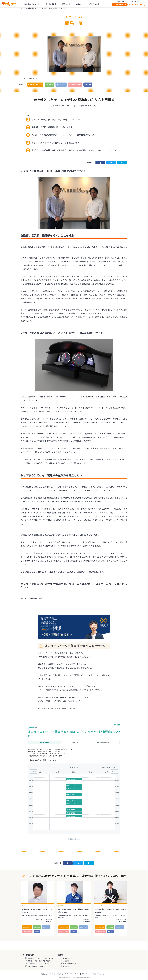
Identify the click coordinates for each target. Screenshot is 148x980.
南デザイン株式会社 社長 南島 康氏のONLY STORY (56, 119)
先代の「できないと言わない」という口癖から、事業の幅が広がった (63, 135)
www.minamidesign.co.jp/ (32, 598)
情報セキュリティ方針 (89, 974)
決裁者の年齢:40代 (75, 84)
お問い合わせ (93, 4)
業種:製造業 (49, 84)
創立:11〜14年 (120, 927)
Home (23, 8)
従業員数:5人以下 (27, 927)
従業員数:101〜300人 (35, 84)
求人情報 (52, 974)
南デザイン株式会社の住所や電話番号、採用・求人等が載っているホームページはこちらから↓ (76, 150)
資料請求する (120, 4)
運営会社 (65, 4)
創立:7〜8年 (46, 927)
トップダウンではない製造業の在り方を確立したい (55, 143)
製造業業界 (29, 8)
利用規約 (60, 974)
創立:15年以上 (61, 84)
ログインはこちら (137, 4)
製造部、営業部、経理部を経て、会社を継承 (52, 127)
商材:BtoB (88, 84)
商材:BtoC (110, 932)
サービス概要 (50, 4)
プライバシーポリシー (72, 974)
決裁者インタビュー (31, 4)
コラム (78, 4)
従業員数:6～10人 (64, 927)
